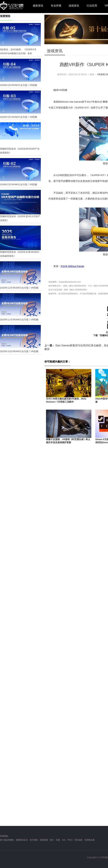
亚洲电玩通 (90, 840)
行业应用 (92, 6)
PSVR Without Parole (72, 266)
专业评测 (56, 6)
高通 (58, 840)
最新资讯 (38, 6)
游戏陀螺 (44, 840)
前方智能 (34, 840)
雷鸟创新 (78, 840)
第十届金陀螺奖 (7, 840)
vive (64, 840)
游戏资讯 (74, 6)
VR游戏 (101, 74)
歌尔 (52, 840)
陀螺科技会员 (22, 840)
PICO (70, 840)
